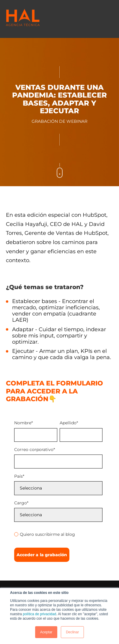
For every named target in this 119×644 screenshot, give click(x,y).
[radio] (58, 534)
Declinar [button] (72, 632)
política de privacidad (39, 614)
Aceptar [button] (46, 632)
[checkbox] (58, 533)
